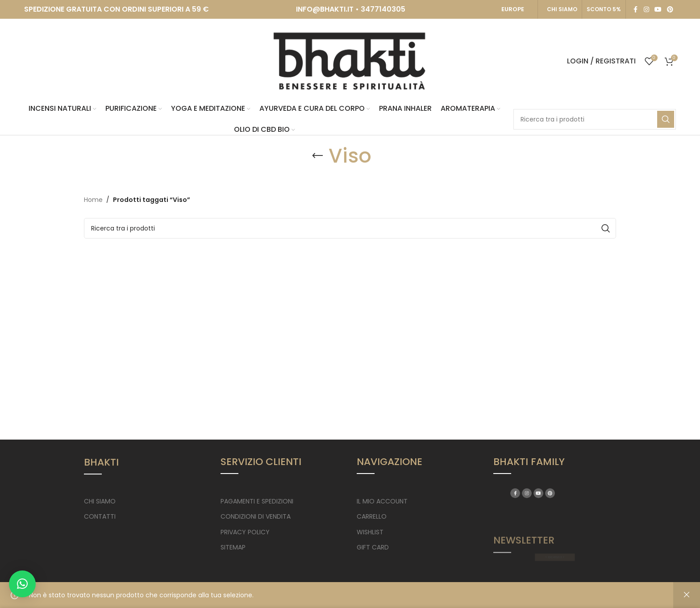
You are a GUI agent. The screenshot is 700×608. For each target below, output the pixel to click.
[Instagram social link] (646, 10)
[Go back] (317, 156)
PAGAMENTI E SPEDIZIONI (257, 501)
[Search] (595, 119)
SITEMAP (233, 547)
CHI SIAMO (562, 9)
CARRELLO (372, 516)
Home (93, 200)
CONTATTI (100, 516)
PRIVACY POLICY (245, 532)
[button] (22, 584)
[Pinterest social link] (670, 10)
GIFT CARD (373, 547)
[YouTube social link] (658, 10)
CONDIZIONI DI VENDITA (256, 516)
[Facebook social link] (636, 10)
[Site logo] (350, 61)
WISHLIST (370, 532)
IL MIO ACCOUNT (382, 501)
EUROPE (513, 9)
